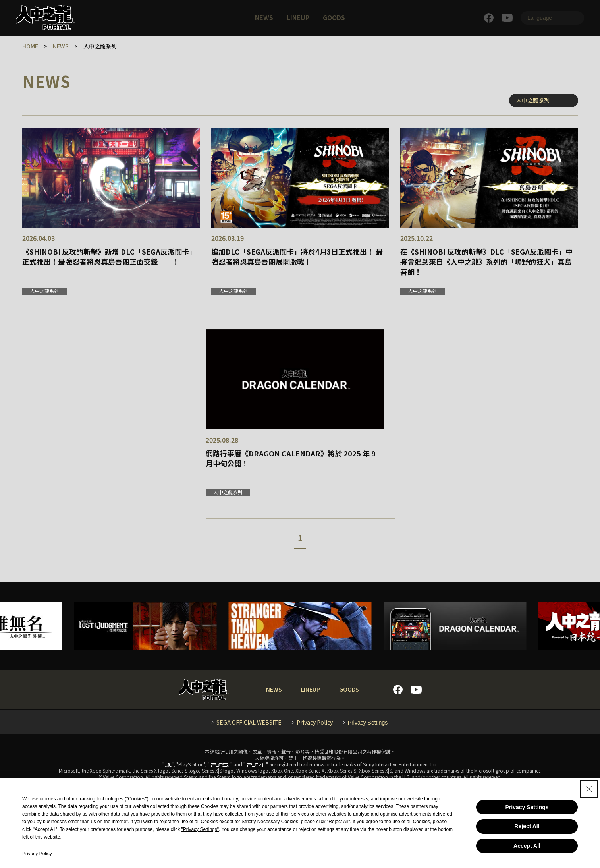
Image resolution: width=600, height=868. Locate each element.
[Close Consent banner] (589, 789)
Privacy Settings (527, 807)
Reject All (527, 826)
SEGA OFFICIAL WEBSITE (249, 722)
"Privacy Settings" (200, 829)
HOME (30, 46)
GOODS (334, 17)
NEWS (264, 17)
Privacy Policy (315, 722)
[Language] (552, 18)
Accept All (527, 846)
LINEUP (298, 17)
